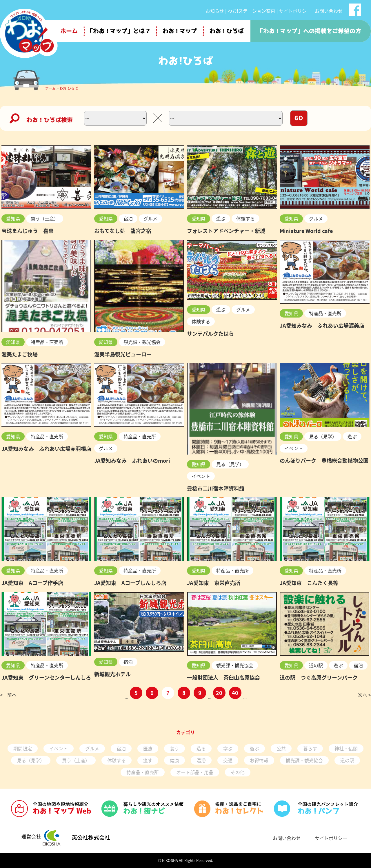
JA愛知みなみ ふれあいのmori (132, 461)
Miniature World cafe (306, 231)
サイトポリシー (295, 11)
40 (235, 693)
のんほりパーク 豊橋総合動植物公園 (324, 461)
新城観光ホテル (112, 674)
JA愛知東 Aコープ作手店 (32, 583)
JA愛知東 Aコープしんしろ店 (130, 583)
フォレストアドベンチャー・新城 (226, 231)
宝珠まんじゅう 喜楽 (28, 231)
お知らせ (215, 11)
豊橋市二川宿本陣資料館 (216, 488)
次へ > (364, 695)
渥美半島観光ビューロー (123, 354)
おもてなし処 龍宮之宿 (123, 231)
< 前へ (8, 695)
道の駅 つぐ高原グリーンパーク (319, 678)
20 (219, 693)
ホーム (50, 88)
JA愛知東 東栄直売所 (214, 583)
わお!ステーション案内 (251, 11)
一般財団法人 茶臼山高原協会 (223, 678)
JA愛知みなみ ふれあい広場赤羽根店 (46, 449)
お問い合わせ (329, 11)
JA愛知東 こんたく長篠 (309, 583)
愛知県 (13, 218)
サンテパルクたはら (210, 334)
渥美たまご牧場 (20, 354)
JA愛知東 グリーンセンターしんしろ (46, 678)
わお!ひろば (69, 88)
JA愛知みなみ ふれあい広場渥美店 (322, 325)
